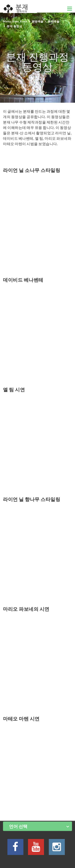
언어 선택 (18, 826)
